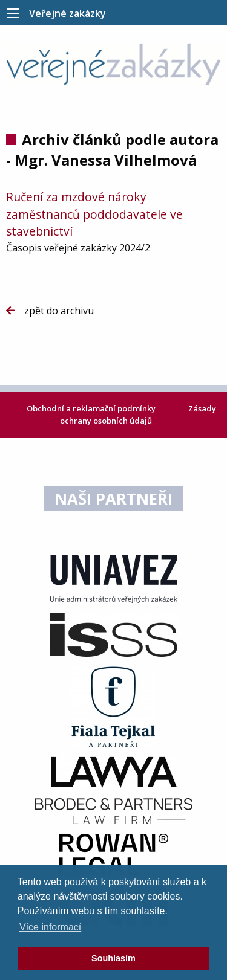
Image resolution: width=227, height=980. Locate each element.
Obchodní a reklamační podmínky (92, 408)
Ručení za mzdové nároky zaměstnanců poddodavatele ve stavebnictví (94, 214)
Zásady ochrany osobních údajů (138, 414)
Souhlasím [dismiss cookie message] (113, 958)
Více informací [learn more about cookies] (50, 927)
